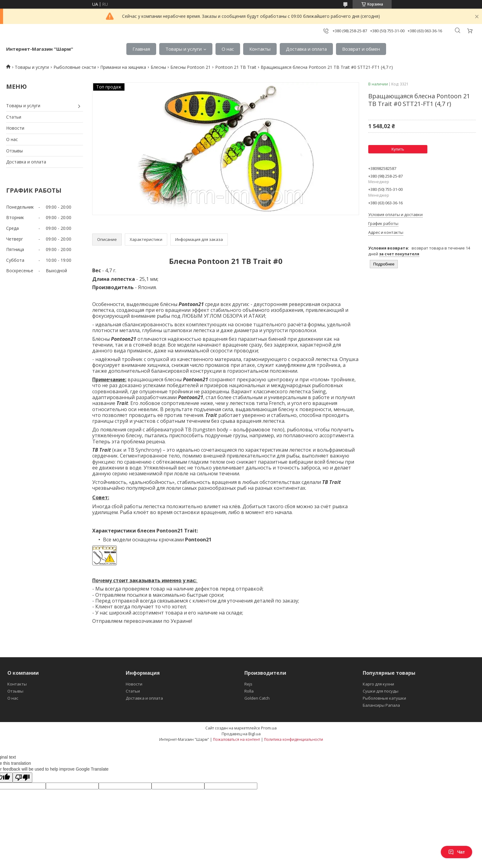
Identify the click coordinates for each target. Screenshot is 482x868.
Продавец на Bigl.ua (241, 734)
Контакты (260, 49)
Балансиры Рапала (381, 705)
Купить (398, 149)
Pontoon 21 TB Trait (236, 67)
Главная (141, 49)
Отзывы (14, 151)
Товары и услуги (184, 49)
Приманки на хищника (123, 67)
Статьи (14, 117)
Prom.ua (269, 728)
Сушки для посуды (381, 691)
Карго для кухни (378, 684)
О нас (228, 49)
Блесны (158, 67)
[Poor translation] (22, 778)
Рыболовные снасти (75, 67)
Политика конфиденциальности (294, 739)
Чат (456, 852)
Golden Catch (257, 698)
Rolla (249, 691)
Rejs (248, 684)
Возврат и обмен (361, 49)
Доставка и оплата (306, 49)
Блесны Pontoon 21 (190, 67)
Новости (15, 128)
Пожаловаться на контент (237, 739)
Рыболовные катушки (384, 698)
